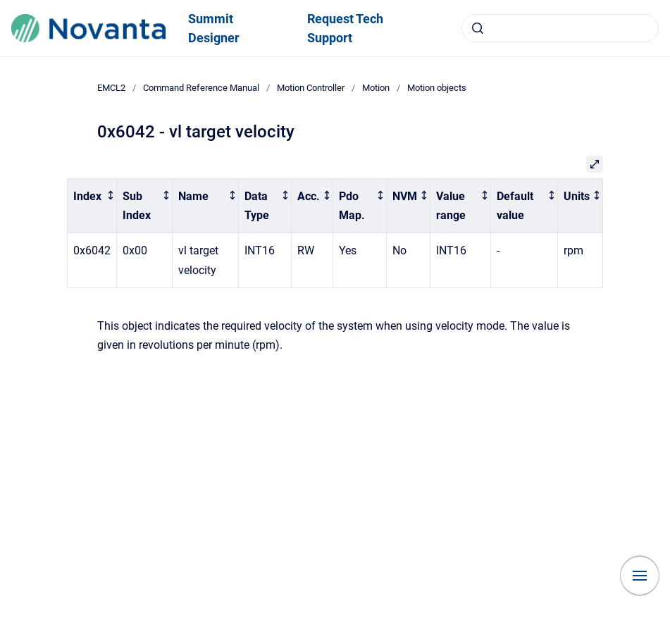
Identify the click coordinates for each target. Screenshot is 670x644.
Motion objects (437, 88)
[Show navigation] (640, 576)
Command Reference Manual (201, 88)
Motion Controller (311, 88)
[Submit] (478, 28)
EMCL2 (111, 88)
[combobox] (560, 28)
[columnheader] (92, 206)
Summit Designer (214, 28)
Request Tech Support (345, 28)
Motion (376, 88)
